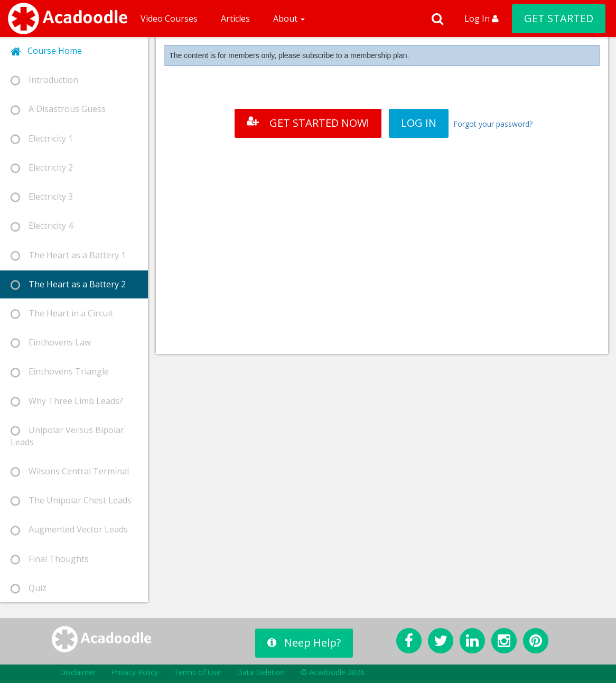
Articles (235, 18)
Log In (482, 18)
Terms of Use (197, 672)
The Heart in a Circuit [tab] (62, 314)
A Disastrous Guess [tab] (58, 109)
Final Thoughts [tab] (50, 559)
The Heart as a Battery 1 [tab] (68, 255)
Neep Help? (304, 643)
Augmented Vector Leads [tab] (69, 530)
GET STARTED (559, 18)
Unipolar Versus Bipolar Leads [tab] (67, 436)
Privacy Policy (135, 672)
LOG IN (419, 123)
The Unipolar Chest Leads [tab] (71, 500)
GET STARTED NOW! (308, 123)
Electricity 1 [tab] (42, 139)
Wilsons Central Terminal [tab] (70, 471)
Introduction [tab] (44, 80)
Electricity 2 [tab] (42, 168)
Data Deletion (261, 672)
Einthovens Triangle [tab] (60, 372)
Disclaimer (78, 672)
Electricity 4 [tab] (42, 226)
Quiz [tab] (29, 588)
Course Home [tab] (46, 51)
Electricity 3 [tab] (42, 197)
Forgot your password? (493, 124)
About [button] (289, 18)
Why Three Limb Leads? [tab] (67, 401)
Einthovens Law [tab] (51, 343)
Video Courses (169, 18)
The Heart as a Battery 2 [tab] (68, 284)
